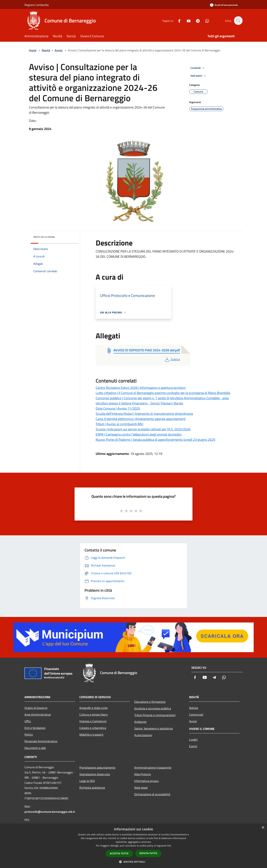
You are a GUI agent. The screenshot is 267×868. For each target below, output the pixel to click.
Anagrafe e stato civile (93, 708)
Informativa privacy (146, 781)
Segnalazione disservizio (95, 774)
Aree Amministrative (38, 714)
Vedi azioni (199, 76)
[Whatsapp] (205, 20)
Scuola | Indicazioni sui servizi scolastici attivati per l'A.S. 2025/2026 (143, 429)
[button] (133, 862)
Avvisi (59, 50)
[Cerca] (238, 21)
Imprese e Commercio (93, 721)
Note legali (141, 788)
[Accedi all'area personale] (224, 5)
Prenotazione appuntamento (97, 767)
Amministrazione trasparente (153, 767)
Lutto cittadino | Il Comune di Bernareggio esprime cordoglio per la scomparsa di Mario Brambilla (163, 393)
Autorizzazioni (143, 735)
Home (33, 50)
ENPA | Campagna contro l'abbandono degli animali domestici (139, 434)
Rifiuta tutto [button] (148, 853)
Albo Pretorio (142, 774)
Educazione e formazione (150, 702)
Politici (29, 734)
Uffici (28, 721)
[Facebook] (177, 20)
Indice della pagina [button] (44, 237)
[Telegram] (196, 20)
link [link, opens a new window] (169, 846)
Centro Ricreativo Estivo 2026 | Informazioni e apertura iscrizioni (141, 388)
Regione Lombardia (37, 5)
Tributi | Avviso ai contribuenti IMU (120, 424)
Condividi (198, 68)
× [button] (263, 828)
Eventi (193, 746)
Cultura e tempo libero (93, 714)
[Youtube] (187, 20)
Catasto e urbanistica (93, 728)
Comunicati (196, 714)
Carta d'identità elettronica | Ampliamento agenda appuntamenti (141, 419)
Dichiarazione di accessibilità (152, 794)
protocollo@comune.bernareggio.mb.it (50, 812)
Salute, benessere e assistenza (154, 728)
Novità (46, 50)
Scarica (172, 359)
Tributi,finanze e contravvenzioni (155, 715)
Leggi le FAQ (87, 781)
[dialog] (133, 846)
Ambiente (140, 722)
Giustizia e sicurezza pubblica (153, 708)
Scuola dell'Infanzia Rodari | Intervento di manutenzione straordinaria (144, 414)
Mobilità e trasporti (91, 734)
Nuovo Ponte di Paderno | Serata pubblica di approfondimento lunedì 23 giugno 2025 (155, 440)
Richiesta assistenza (92, 788)
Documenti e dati (35, 748)
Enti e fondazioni (35, 728)
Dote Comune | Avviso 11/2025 (118, 408)
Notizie (194, 708)
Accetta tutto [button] (119, 853)
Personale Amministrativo (41, 741)
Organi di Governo (36, 708)
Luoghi (193, 739)
